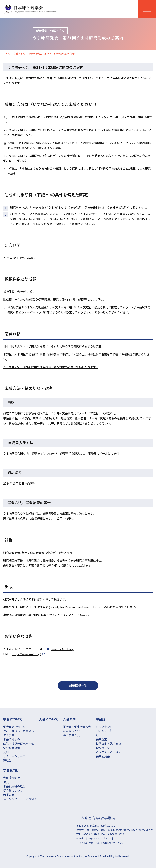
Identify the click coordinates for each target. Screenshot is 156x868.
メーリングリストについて (20, 799)
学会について (13, 719)
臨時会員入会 (71, 735)
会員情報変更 (12, 778)
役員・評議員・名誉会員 (19, 731)
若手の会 (9, 795)
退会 (6, 782)
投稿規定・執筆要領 (108, 744)
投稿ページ (103, 748)
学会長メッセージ (14, 727)
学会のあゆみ (12, 739)
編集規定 (101, 739)
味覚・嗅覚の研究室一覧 (19, 744)
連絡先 (7, 761)
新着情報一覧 (78, 686)
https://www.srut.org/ (26, 654)
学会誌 (101, 719)
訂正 (99, 735)
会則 (6, 752)
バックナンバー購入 (108, 752)
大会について (49, 719)
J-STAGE (102, 731)
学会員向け (11, 770)
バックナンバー (106, 727)
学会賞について (13, 790)
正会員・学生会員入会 (77, 727)
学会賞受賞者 (12, 748)
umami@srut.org (62, 649)
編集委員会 (103, 756)
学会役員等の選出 (14, 786)
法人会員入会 (71, 731)
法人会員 (9, 735)
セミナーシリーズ (14, 756)
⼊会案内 (69, 719)
